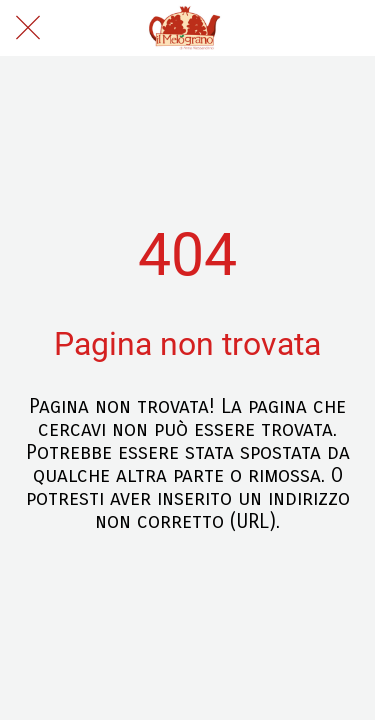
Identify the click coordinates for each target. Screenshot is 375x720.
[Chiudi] (28, 28)
